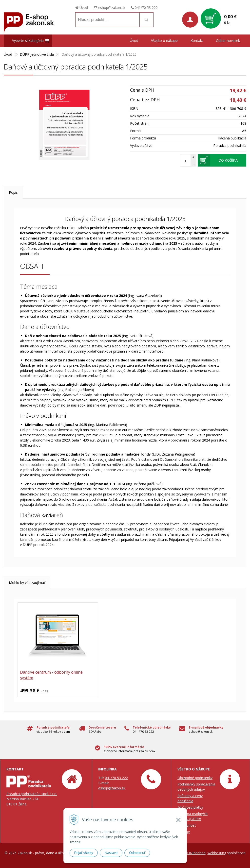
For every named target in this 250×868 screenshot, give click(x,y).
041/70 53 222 (146, 8)
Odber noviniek (228, 41)
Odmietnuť (137, 853)
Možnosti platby (190, 807)
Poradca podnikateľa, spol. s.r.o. (32, 794)
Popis (13, 192)
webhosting (217, 853)
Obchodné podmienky (195, 778)
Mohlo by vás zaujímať (27, 583)
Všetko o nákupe (164, 41)
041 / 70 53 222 (143, 732)
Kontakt (197, 41)
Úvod (84, 8)
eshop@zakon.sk (112, 8)
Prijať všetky (84, 853)
